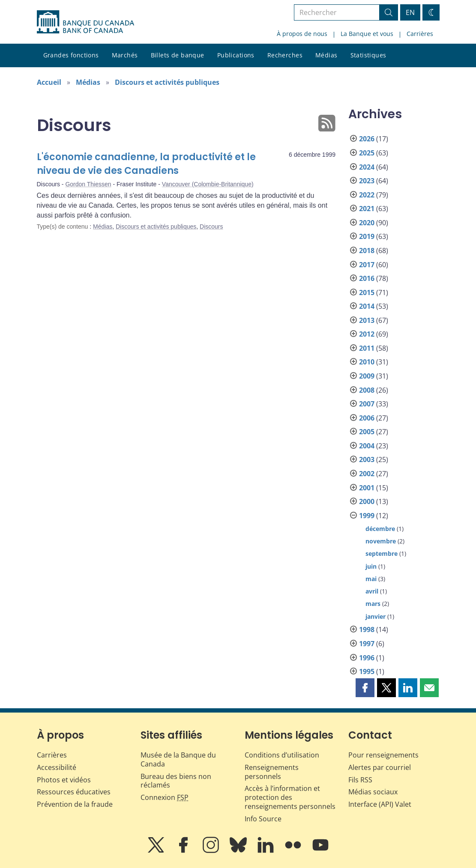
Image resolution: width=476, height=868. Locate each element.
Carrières (420, 34)
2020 (367, 223)
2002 (367, 474)
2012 (367, 334)
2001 (367, 488)
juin (371, 566)
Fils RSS (360, 780)
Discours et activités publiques (167, 82)
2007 (367, 404)
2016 (367, 278)
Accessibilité (57, 767)
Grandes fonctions (71, 55)
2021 (367, 209)
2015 (367, 292)
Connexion (165, 797)
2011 (367, 348)
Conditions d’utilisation (282, 755)
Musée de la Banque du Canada (178, 759)
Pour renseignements (383, 755)
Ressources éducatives (74, 792)
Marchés (125, 55)
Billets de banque (178, 55)
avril (372, 591)
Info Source (263, 819)
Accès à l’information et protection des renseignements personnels (290, 797)
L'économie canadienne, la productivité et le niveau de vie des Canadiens (146, 164)
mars (373, 604)
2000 (367, 501)
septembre (382, 553)
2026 (367, 139)
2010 (367, 362)
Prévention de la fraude (75, 804)
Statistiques (368, 55)
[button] (365, 688)
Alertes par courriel (380, 767)
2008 (367, 390)
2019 (367, 236)
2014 (367, 306)
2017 (367, 265)
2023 (367, 181)
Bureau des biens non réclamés (176, 781)
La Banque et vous (367, 34)
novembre (381, 541)
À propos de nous (302, 34)
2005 (367, 432)
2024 (367, 167)
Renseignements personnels (272, 772)
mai (371, 579)
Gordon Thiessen (88, 184)
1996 (367, 658)
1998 (367, 629)
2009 (367, 376)
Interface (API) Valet (380, 804)
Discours (211, 227)
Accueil (49, 82)
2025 (367, 153)
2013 (367, 320)
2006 (367, 418)
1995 (367, 671)
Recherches (285, 55)
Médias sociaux (373, 792)
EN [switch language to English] (410, 12)
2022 (367, 195)
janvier (376, 616)
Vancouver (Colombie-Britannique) (208, 184)
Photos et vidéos (64, 780)
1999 (367, 516)
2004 (367, 446)
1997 (367, 644)
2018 (367, 251)
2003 (367, 459)
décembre (380, 529)
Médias (326, 55)
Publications (236, 55)
